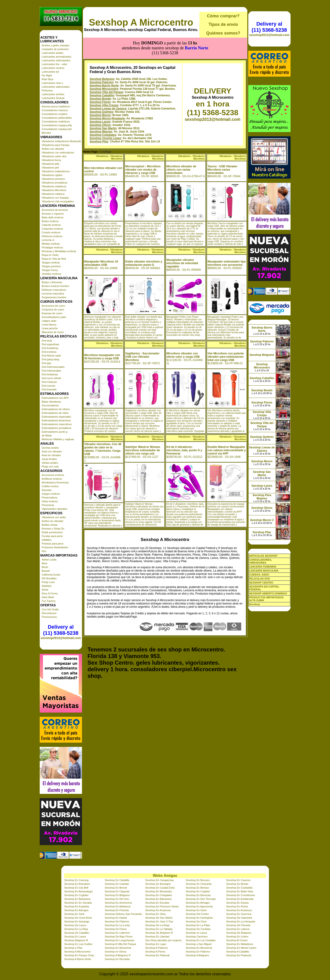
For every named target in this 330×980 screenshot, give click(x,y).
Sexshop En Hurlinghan (199, 918)
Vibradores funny (52, 160)
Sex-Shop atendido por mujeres (163, 940)
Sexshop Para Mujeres (262, 497)
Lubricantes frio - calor (55, 64)
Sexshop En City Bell (76, 888)
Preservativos (50, 498)
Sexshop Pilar (99, 141)
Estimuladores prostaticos (57, 428)
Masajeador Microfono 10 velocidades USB (101, 263)
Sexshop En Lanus (75, 937)
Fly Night (47, 75)
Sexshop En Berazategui (79, 891)
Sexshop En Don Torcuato (201, 899)
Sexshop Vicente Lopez (105, 138)
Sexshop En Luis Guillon (78, 944)
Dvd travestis (49, 389)
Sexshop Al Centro (237, 940)
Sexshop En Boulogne (158, 884)
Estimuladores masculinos (57, 424)
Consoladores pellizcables (57, 118)
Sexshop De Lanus (75, 925)
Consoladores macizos (55, 110)
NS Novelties (49, 578)
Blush (45, 567)
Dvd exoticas (49, 352)
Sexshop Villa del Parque (107, 92)
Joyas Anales (49, 459)
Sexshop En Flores (237, 906)
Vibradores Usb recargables (58, 201)
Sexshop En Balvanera (78, 899)
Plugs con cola (50, 466)
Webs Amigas (165, 876)
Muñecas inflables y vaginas (58, 439)
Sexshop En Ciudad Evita (160, 888)
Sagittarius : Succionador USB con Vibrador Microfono (142, 357)
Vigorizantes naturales (55, 509)
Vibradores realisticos (54, 186)
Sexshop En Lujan (156, 944)
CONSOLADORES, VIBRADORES (261, 561)
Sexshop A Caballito (238, 952)
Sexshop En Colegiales (159, 895)
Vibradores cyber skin (54, 156)
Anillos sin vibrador (53, 521)
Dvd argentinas (50, 344)
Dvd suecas (49, 386)
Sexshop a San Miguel (199, 944)
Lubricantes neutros (53, 68)
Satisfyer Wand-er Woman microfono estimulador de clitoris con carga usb (143, 450)
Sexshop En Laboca (238, 929)
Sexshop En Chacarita (199, 884)
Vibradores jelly (51, 164)
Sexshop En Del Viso (117, 899)
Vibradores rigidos (52, 175)
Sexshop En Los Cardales (201, 940)
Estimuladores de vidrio (55, 413)
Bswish (46, 571)
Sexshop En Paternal (157, 955)
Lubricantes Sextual (53, 98)
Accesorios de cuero (54, 306)
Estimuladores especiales (56, 417)
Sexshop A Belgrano (197, 955)
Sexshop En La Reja (76, 929)
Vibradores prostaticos (55, 183)
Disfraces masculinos (54, 290)
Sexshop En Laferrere (117, 933)
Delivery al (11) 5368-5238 (61, 630)
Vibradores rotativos (53, 194)
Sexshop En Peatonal (239, 955)
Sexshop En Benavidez (159, 891)
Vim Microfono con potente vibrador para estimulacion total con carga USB (226, 357)
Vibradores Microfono (54, 190)
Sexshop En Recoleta (117, 959)
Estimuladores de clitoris (56, 409)
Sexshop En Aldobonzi (118, 906)
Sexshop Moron (100, 115)
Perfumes (47, 90)
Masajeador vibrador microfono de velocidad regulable (182, 263)
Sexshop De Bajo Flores (119, 937)
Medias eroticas (51, 244)
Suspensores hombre (54, 297)
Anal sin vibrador (51, 455)
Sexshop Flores (100, 102)
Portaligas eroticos (52, 247)
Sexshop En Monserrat (118, 948)
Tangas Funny (50, 270)
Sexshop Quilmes (102, 112)
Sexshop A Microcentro (141, 22)
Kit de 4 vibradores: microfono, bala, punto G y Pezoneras (184, 450)
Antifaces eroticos (52, 479)
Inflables (47, 540)
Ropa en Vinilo (50, 255)
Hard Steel (48, 597)
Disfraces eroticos (52, 236)
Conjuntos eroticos (52, 229)
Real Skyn (48, 79)
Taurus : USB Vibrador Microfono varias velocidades (223, 170)
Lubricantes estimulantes (56, 60)
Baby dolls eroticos (53, 217)
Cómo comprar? (223, 16)
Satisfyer (47, 586)
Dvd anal (47, 341)
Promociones (49, 617)
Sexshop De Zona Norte (78, 918)
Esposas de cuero (52, 313)
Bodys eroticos (50, 221)
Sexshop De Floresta (238, 925)
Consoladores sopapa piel (57, 129)
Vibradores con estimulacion (58, 153)
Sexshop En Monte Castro (241, 948)
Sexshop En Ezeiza (237, 903)
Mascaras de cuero (53, 332)
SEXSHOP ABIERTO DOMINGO (268, 593)
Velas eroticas (50, 501)
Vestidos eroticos (52, 274)
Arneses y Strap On (53, 529)
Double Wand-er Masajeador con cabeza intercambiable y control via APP (227, 450)
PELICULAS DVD (260, 579)
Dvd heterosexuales (53, 367)
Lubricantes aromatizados (57, 57)
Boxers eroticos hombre (55, 286)
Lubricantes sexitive (53, 94)
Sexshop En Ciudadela (239, 888)
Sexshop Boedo (100, 99)
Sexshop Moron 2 (262, 520)
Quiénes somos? (223, 33)
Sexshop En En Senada (78, 903)
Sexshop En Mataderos (240, 944)
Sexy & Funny (50, 593)
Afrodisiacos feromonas (55, 482)
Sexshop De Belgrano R (159, 933)
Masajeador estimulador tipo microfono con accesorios (227, 263)
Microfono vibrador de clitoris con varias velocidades (181, 170)
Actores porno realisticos (56, 106)
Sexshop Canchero (197, 937)
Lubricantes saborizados (56, 87)
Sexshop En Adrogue (76, 910)
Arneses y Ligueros (53, 214)
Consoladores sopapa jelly (57, 125)
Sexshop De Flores (116, 929)
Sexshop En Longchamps (119, 940)
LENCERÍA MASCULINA (264, 571)
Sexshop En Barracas (198, 895)
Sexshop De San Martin (159, 918)
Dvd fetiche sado (51, 356)
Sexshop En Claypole (117, 891)
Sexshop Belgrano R (76, 940)
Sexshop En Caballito (117, 880)
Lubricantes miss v (52, 83)
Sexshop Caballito (102, 95)
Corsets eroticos (51, 232)
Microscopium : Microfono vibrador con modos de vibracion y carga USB (143, 170)
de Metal (47, 435)
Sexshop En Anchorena (118, 903)
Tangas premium (51, 266)
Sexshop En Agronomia (199, 906)
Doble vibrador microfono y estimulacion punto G (144, 263)
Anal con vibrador (52, 451)
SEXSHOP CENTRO (261, 583)
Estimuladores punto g (55, 432)
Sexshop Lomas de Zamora (108, 109)
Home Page (90, 152)
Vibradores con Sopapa (55, 198)
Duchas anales (50, 448)
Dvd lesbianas (50, 374)
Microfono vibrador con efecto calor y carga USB (183, 355)
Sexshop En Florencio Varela (162, 906)
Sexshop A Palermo (156, 948)
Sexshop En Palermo (198, 952)
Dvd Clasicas (49, 382)
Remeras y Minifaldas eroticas (59, 251)
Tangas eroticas (51, 263)
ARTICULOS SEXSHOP (263, 556)
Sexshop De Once (196, 921)
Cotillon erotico (50, 486)
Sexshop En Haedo (116, 918)
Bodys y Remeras (52, 282)
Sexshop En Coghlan (198, 891)
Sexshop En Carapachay (159, 880)
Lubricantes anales (53, 53)
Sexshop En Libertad (157, 937)
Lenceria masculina (53, 294)
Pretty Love (48, 582)
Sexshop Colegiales (103, 135)
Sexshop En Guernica (239, 914)
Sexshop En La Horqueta (241, 921)
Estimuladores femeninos (56, 420)
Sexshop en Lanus (196, 933)
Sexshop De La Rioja (157, 925)
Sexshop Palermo (102, 82)
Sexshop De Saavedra (239, 918)
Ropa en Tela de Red (54, 259)
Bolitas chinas (50, 525)
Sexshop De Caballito (77, 933)
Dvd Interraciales (52, 371)
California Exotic (51, 575)
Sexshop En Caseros (238, 880)
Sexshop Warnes (101, 132)
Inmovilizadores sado (54, 317)
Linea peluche (50, 328)
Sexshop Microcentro (104, 89)
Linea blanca (49, 325)
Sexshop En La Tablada (159, 929)
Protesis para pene (53, 544)
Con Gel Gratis (50, 609)
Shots (45, 590)
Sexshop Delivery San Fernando (123, 914)
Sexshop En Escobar (157, 903)
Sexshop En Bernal (116, 888)
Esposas (47, 490)
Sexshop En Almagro (198, 903)
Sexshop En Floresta (117, 910)
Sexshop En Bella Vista (240, 891)
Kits (44, 551)
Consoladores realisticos (56, 122)
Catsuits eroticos (51, 225)
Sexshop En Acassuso (158, 910)
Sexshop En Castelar (117, 884)
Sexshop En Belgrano (117, 895)
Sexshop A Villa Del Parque (120, 944)
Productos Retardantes (55, 547)
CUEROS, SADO (259, 575)
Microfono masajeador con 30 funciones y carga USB (102, 357)
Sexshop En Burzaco (198, 880)
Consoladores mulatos (55, 114)
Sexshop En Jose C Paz (159, 921)
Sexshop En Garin (196, 910)
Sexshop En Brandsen (77, 884)
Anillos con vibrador (53, 149)
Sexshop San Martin (103, 128)
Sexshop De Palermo (117, 921)
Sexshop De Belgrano (239, 933)
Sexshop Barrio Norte (104, 86)
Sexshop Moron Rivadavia (107, 118)
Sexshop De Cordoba (198, 929)
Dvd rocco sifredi (51, 378)
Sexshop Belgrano (102, 79)
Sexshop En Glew (155, 914)
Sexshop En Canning (76, 880)
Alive (45, 563)
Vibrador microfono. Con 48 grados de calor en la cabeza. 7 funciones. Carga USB (103, 449)
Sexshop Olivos (100, 125)
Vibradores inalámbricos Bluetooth (61, 141)
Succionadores (50, 405)
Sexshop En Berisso (197, 888)
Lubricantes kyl (50, 72)
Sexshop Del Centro (197, 914)
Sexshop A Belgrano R (118, 955)
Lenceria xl (48, 240)
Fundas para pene (52, 536)
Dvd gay (47, 363)
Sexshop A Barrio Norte (78, 959)
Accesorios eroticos (53, 475)
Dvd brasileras (50, 348)
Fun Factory (49, 601)
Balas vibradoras (51, 402)
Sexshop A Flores (155, 952)
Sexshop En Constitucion (241, 895)
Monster (47, 133)
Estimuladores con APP (55, 398)
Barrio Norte (196, 48)
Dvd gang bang (51, 359)
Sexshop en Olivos (116, 952)
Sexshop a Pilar (73, 948)
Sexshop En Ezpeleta (77, 906)
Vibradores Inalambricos (56, 171)
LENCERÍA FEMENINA (263, 567)
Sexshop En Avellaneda (240, 899)
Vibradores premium (53, 179)
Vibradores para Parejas (56, 145)
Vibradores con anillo (54, 517)
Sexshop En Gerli (74, 914)
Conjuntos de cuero (53, 310)
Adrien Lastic (49, 560)
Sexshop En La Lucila (117, 925)
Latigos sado (49, 321)
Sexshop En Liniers (237, 937)
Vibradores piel (50, 168)
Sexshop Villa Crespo (104, 105)
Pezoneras (48, 505)
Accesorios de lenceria (55, 210)
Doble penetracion (52, 532)
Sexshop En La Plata (198, 925)
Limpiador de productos (55, 49)
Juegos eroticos (51, 494)
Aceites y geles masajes (56, 45)
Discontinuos (49, 613)
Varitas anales (50, 463)
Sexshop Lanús (100, 122)
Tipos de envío (223, 24)
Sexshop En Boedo (237, 884)
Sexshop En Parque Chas (79, 955)
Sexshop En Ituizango (77, 921)
